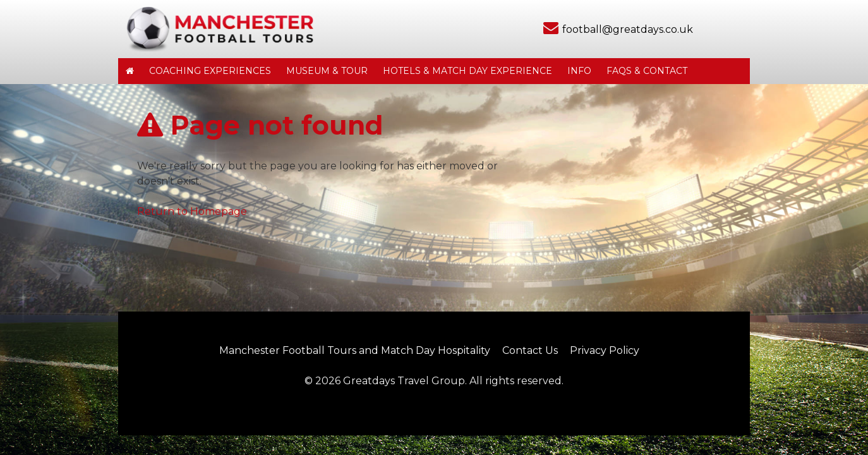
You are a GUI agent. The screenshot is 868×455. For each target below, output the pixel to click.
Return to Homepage (192, 211)
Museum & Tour (327, 71)
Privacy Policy (605, 350)
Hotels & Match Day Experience (467, 71)
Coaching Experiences (210, 71)
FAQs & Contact (647, 71)
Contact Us (530, 350)
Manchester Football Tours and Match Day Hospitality (355, 350)
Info (579, 71)
